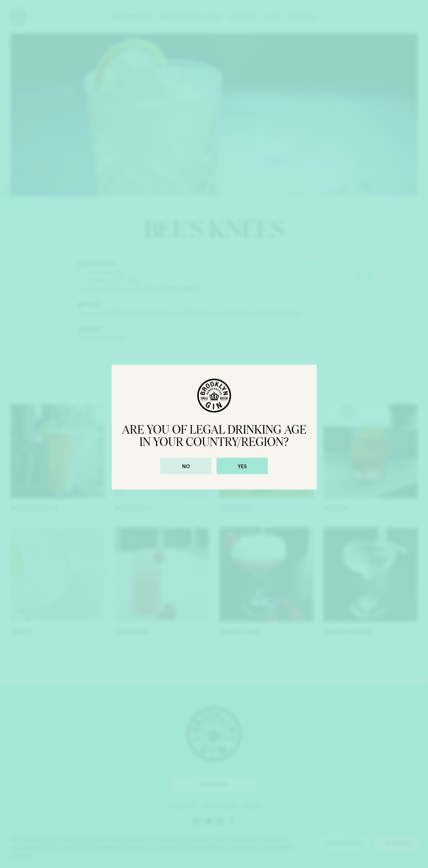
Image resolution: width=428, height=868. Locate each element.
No (186, 466)
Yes (242, 466)
